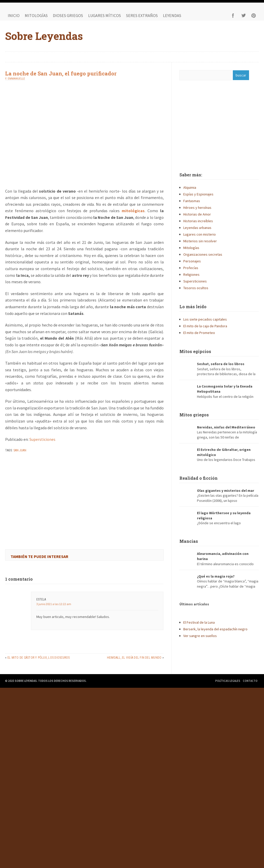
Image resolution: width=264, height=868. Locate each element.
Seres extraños (142, 15)
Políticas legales (228, 681)
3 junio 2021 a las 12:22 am (54, 604)
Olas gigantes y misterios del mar (226, 491)
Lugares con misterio (200, 234)
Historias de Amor (197, 214)
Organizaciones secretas (203, 254)
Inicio (14, 15)
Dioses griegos (68, 15)
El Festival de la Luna (199, 622)
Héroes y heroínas (197, 208)
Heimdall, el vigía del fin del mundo (134, 658)
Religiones (191, 274)
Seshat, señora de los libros (221, 364)
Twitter (243, 15)
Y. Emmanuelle (15, 79)
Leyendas (172, 15)
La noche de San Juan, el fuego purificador (61, 73)
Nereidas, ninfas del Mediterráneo (226, 427)
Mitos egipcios (195, 351)
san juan (20, 450)
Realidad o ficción (199, 478)
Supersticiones (42, 439)
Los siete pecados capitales (205, 319)
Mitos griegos (194, 415)
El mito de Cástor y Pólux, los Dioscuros (39, 658)
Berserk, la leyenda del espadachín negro (215, 629)
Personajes (192, 261)
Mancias (189, 541)
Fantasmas (192, 201)
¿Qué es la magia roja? (216, 576)
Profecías (191, 268)
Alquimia (190, 187)
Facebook (233, 15)
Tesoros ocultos (196, 288)
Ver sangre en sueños (200, 636)
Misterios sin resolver (200, 241)
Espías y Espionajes (198, 194)
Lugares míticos (105, 15)
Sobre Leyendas (44, 36)
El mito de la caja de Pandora (205, 326)
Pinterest (254, 15)
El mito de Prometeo (199, 333)
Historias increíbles (198, 221)
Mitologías (36, 15)
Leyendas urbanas (197, 228)
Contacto (250, 681)
